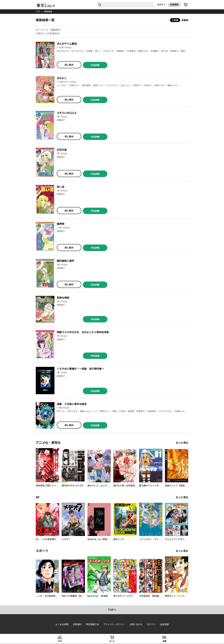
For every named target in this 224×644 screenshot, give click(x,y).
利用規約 (77, 624)
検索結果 (48, 12)
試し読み (69, 65)
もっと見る (182, 443)
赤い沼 (61, 187)
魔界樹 (61, 224)
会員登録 (174, 5)
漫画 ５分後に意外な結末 (72, 404)
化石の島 (62, 150)
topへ (112, 610)
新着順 (185, 20)
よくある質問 (62, 624)
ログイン (161, 5)
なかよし (62, 78)
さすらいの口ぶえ (67, 113)
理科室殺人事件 (65, 261)
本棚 (164, 641)
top (38, 12)
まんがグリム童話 (67, 44)
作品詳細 (95, 65)
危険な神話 (63, 298)
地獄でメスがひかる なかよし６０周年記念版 (83, 332)
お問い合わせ (136, 624)
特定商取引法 (92, 624)
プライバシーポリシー (114, 624)
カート (112, 641)
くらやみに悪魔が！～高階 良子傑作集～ (80, 369)
